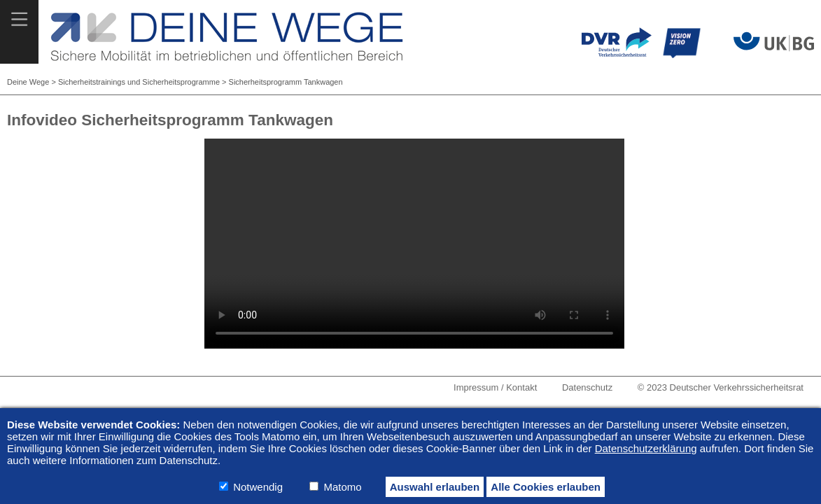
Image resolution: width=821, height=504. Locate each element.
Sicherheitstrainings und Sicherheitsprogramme (139, 82)
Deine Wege (28, 82)
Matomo (342, 487)
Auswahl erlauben (435, 487)
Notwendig (258, 487)
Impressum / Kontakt (495, 387)
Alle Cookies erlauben (546, 487)
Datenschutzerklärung (646, 448)
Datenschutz (587, 387)
